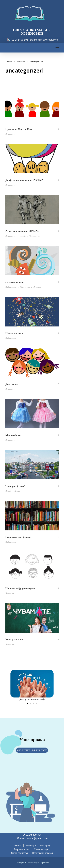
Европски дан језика (18, 541)
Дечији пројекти (13, 494)
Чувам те (10, 598)
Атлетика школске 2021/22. (22, 231)
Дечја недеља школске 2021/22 (24, 180)
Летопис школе (15, 282)
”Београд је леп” (15, 489)
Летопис (37, 288)
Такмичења (35, 236)
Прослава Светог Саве (19, 129)
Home (9, 62)
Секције (22, 236)
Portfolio (21, 62)
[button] (28, 704)
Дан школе (12, 385)
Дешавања (10, 134)
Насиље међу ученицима (20, 592)
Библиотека (11, 288)
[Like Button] (56, 129)
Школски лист (14, 334)
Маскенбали (13, 437)
